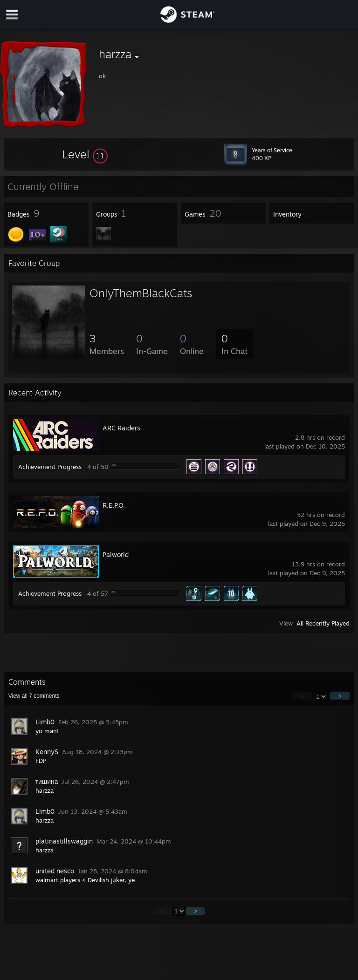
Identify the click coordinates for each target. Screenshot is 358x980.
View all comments (34, 696)
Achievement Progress (50, 467)
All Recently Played (323, 623)
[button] (85, 154)
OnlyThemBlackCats (141, 293)
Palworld (116, 555)
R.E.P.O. (114, 505)
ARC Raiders (121, 428)
